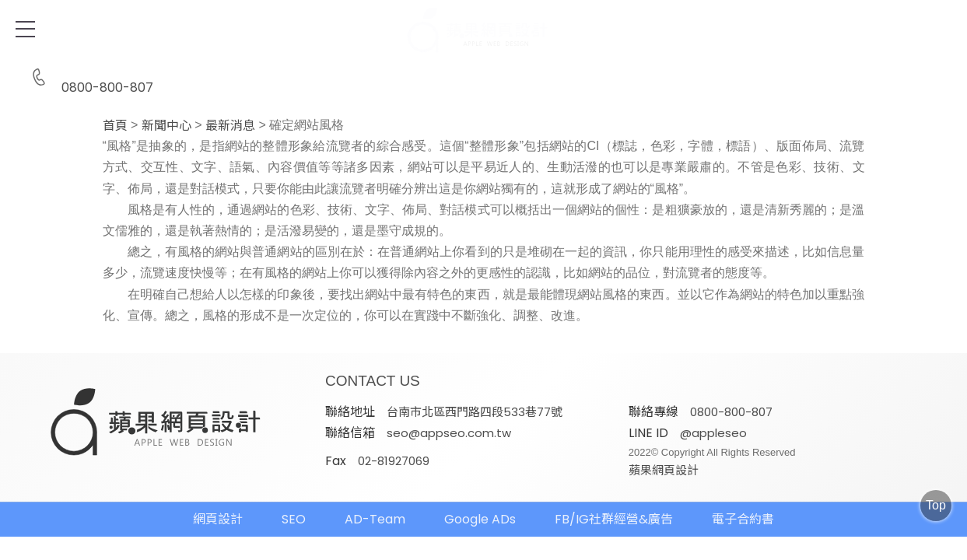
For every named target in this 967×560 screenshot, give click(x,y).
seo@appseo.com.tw (449, 433)
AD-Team (375, 519)
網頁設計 (218, 519)
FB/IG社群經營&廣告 (614, 519)
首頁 (115, 126)
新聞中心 (166, 126)
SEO (294, 519)
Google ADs (480, 519)
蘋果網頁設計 (664, 470)
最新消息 (230, 126)
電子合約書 (743, 519)
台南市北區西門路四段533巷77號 (475, 412)
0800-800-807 (89, 78)
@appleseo (713, 433)
